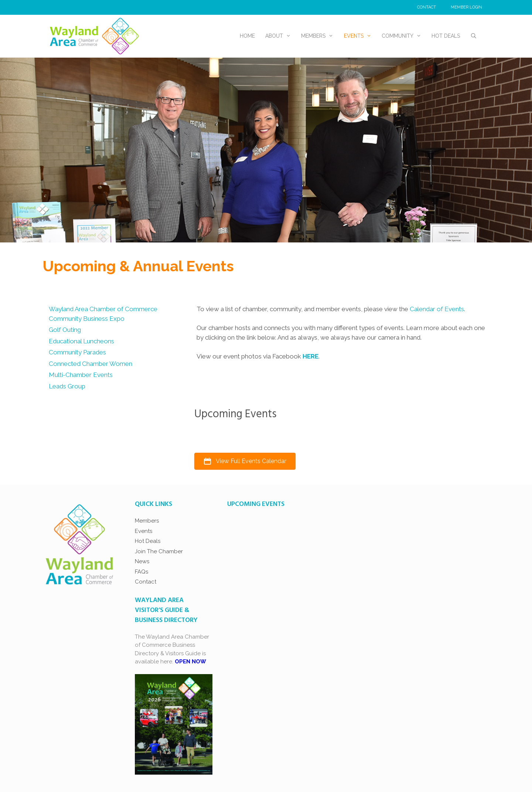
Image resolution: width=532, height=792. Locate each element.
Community (404, 36)
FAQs (141, 572)
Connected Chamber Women (91, 364)
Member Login (466, 7)
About (281, 36)
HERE (311, 356)
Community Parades (77, 352)
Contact (427, 7)
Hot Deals (446, 36)
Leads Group (67, 386)
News (142, 561)
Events (360, 36)
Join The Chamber (159, 551)
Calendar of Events (437, 309)
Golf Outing (65, 330)
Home (247, 36)
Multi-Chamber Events (81, 375)
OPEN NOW (190, 662)
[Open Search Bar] (474, 36)
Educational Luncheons (81, 341)
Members (320, 36)
